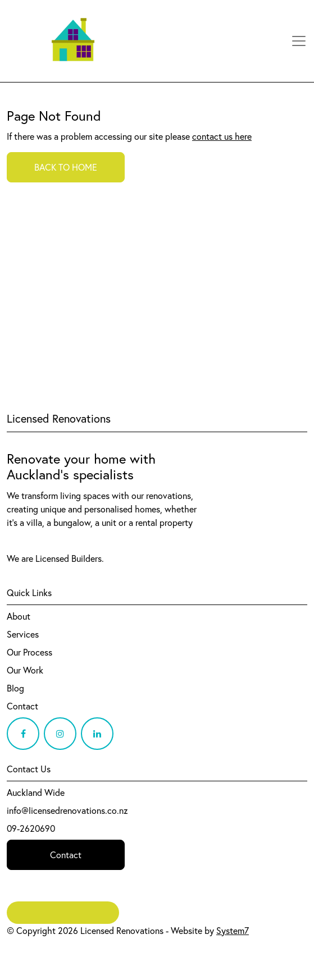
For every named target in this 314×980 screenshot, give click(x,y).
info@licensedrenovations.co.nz (67, 810)
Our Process (29, 652)
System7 (233, 931)
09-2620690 (31, 828)
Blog (15, 688)
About (19, 616)
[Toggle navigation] (299, 41)
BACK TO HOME (66, 167)
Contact (22, 706)
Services (23, 634)
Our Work (25, 670)
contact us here (222, 136)
